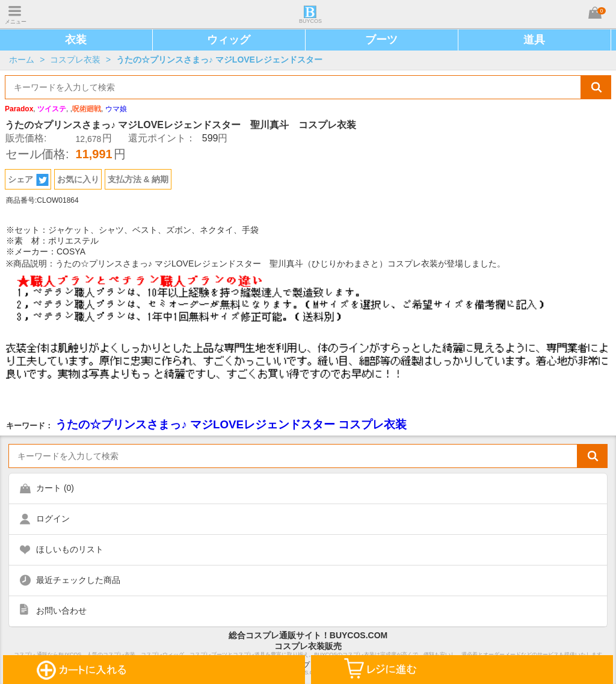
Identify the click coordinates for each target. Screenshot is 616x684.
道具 (534, 40)
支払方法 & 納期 (138, 179)
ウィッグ (229, 40)
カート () (55, 488)
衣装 (76, 40)
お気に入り (78, 179)
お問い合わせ (61, 611)
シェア (28, 180)
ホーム (22, 60)
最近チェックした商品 (78, 580)
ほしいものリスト (70, 549)
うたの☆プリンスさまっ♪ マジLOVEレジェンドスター (219, 60)
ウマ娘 (116, 109)
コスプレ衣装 (75, 60)
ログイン (53, 519)
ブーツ (381, 40)
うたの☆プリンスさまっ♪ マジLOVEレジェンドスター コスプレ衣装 (231, 424)
